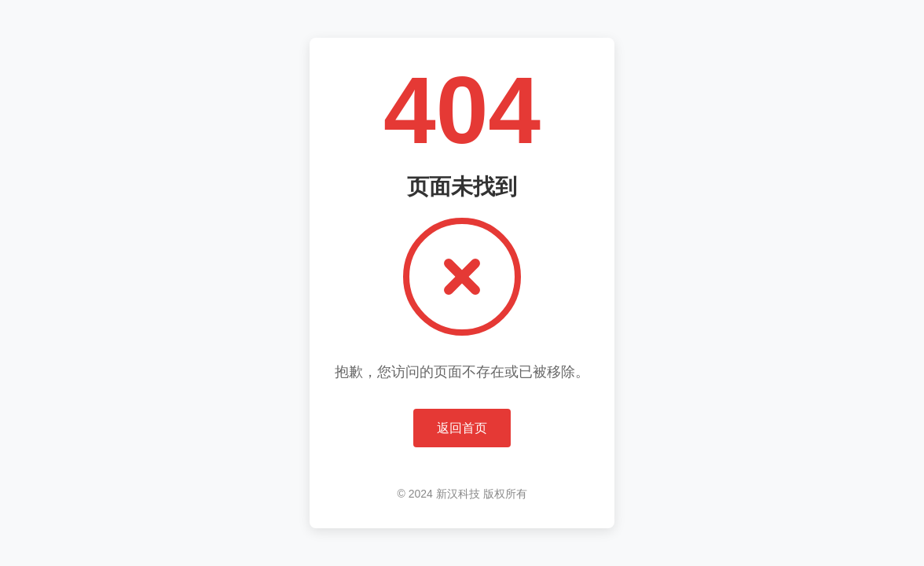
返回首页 (462, 428)
